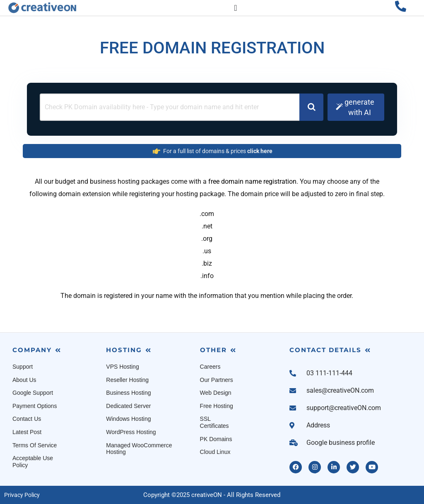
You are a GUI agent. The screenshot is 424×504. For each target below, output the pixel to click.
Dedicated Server (128, 406)
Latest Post (27, 432)
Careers (210, 367)
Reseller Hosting (127, 380)
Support (23, 367)
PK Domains (216, 439)
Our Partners (217, 380)
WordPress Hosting (131, 432)
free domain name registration (252, 181)
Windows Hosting (128, 419)
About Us (24, 380)
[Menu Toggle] (235, 8)
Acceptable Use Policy (33, 462)
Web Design (216, 393)
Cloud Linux (215, 452)
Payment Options (35, 406)
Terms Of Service (35, 445)
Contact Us (27, 419)
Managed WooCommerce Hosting (139, 449)
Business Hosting (128, 393)
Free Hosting (217, 406)
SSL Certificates (214, 422)
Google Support (33, 393)
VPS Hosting (122, 367)
